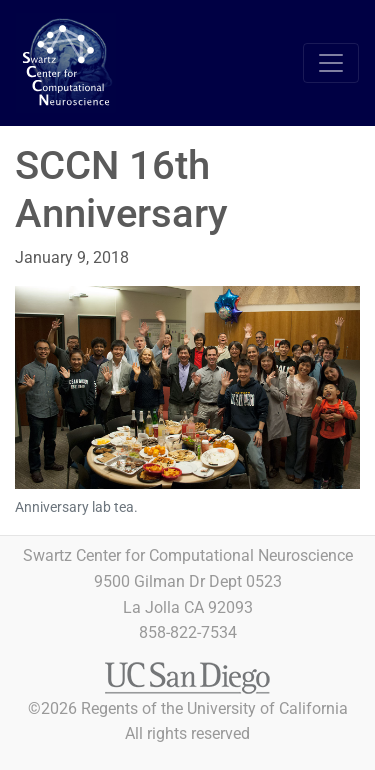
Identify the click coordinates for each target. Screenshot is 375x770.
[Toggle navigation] (331, 63)
